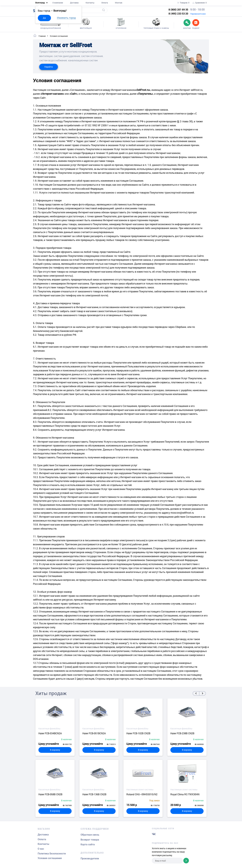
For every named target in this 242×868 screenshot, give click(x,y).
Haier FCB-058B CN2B (50, 794)
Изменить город (66, 18)
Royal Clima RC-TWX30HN (185, 794)
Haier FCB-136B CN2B (94, 794)
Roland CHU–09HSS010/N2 (142, 794)
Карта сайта (88, 844)
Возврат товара (90, 840)
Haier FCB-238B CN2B (182, 733)
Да (44, 18)
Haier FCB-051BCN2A (94, 733)
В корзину (55, 750)
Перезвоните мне (198, 14)
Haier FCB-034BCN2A (50, 733)
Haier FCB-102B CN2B (138, 733)
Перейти (49, 67)
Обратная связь (90, 835)
